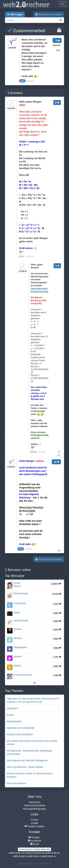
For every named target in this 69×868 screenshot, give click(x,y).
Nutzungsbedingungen (34, 809)
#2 (59, 452)
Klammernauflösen (16, 783)
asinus (33, 452)
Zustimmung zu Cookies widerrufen (34, 849)
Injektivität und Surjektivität (20, 728)
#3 (59, 551)
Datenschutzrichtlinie (34, 805)
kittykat (17, 666)
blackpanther (20, 647)
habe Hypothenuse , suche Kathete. (25, 767)
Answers (15, 93)
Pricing (35, 820)
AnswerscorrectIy (23, 675)
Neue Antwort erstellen (49, 14)
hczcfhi (10, 715)
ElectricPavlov (21, 593)
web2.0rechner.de (35, 853)
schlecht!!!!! (13, 708)
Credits (34, 823)
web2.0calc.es (53, 853)
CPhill (17, 583)
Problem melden (34, 826)
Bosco (17, 613)
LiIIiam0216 (20, 603)
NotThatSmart (21, 621)
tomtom (18, 629)
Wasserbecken (14, 721)
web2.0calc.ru (49, 856)
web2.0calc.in (34, 856)
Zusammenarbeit (26, 31)
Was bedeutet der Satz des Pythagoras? (27, 760)
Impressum (34, 802)
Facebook (34, 841)
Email (35, 844)
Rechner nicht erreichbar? (20, 734)
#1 (59, 455)
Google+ (34, 837)
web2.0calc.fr (20, 856)
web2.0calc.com (17, 853)
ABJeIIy (18, 638)
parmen (18, 656)
